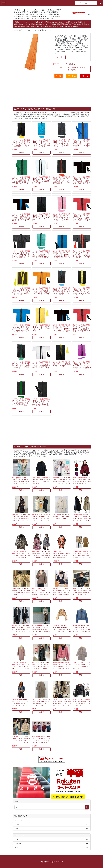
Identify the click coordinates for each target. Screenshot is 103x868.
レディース (19, 820)
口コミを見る (70, 64)
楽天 (59, 76)
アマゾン (72, 76)
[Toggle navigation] (3, 3)
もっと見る (60, 57)
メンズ (17, 824)
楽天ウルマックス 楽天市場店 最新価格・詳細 (72, 69)
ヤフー (85, 76)
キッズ (17, 848)
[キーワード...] (86, 3)
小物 (16, 828)
